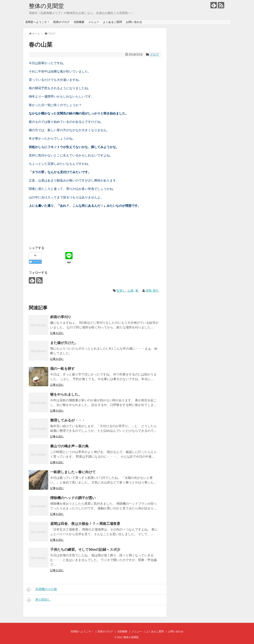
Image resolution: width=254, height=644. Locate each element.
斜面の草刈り (61, 317)
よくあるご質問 (112, 22)
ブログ (154, 55)
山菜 (131, 291)
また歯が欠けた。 (64, 343)
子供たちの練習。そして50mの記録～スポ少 (85, 550)
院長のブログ (61, 22)
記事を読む (57, 333)
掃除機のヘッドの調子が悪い (73, 498)
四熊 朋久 (152, 291)
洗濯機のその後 (42, 590)
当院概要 (79, 22)
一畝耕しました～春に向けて (73, 472)
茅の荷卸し (38, 600)
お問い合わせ (134, 22)
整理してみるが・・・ (68, 420)
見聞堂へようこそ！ (37, 22)
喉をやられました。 (66, 394)
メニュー (94, 22)
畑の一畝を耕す (62, 369)
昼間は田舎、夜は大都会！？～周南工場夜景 (85, 524)
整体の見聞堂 (46, 6)
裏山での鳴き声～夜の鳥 (69, 446)
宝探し (121, 291)
